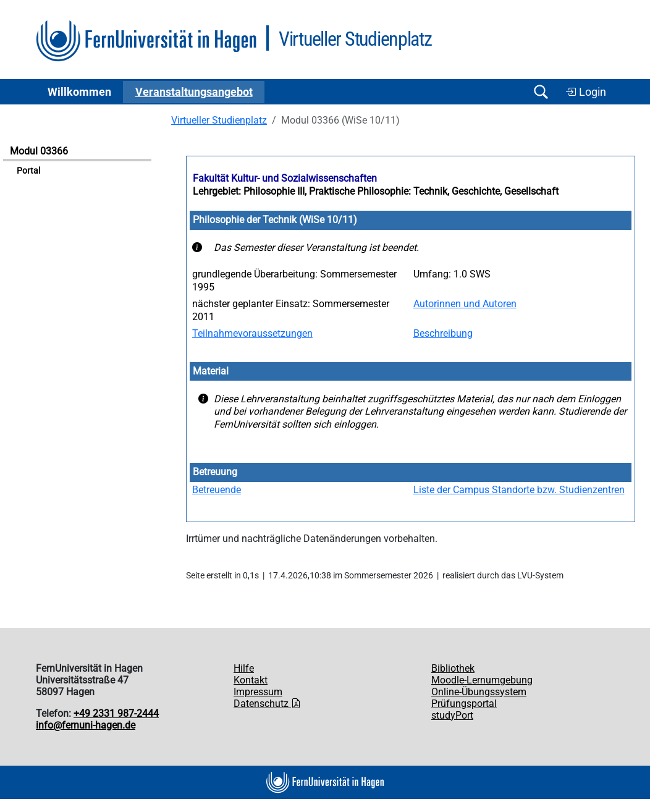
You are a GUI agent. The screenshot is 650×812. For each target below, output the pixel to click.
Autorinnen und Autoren (465, 304)
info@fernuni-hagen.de (86, 725)
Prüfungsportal (464, 704)
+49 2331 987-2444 (116, 713)
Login (586, 92)
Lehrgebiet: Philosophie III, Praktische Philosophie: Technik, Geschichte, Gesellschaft (376, 191)
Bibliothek (453, 668)
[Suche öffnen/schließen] (541, 92)
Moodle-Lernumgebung (482, 680)
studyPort (452, 715)
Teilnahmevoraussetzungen (252, 333)
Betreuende (217, 490)
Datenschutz (267, 704)
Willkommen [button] (79, 92)
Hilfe (244, 668)
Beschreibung (443, 333)
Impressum (258, 692)
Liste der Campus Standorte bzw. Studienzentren (519, 490)
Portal (28, 171)
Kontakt (251, 680)
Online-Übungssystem (479, 692)
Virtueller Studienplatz (219, 120)
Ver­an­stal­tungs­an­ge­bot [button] (194, 92)
